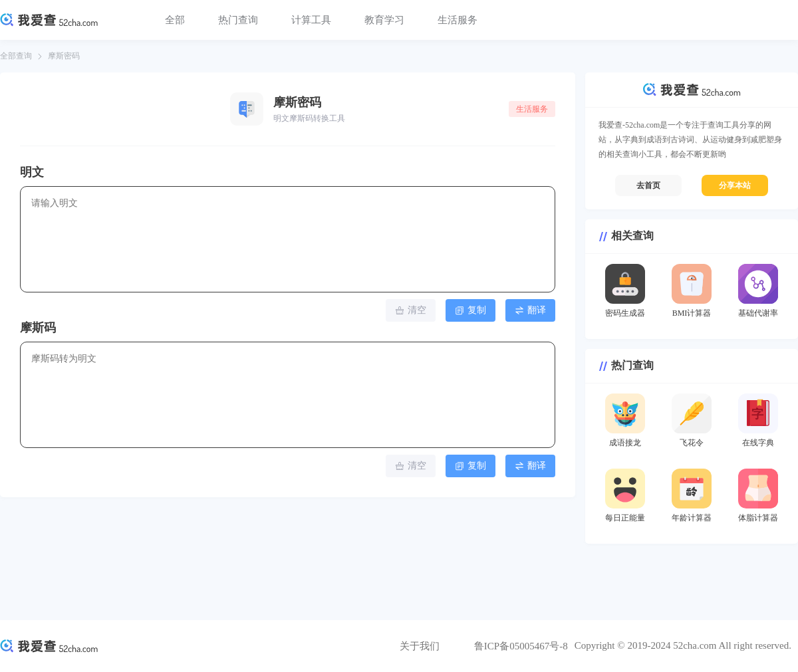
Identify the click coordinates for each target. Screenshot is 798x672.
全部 (175, 20)
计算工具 (311, 20)
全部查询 (16, 56)
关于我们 (420, 646)
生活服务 (458, 20)
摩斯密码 (64, 56)
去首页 (648, 185)
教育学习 (384, 20)
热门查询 (238, 20)
